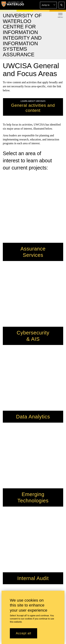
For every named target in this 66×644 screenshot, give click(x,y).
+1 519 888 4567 (35, 579)
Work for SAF (11, 540)
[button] (48, 5)
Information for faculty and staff (21, 548)
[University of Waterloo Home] (13, 5)
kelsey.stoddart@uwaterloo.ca (21, 527)
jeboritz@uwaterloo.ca (24, 512)
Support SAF (10, 536)
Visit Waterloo (11, 545)
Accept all (23, 633)
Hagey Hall (9, 486)
